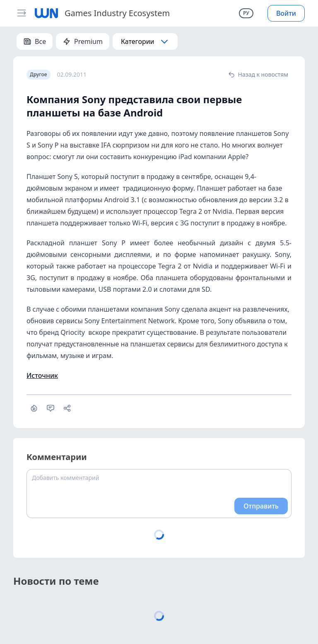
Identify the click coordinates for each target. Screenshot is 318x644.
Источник (42, 375)
